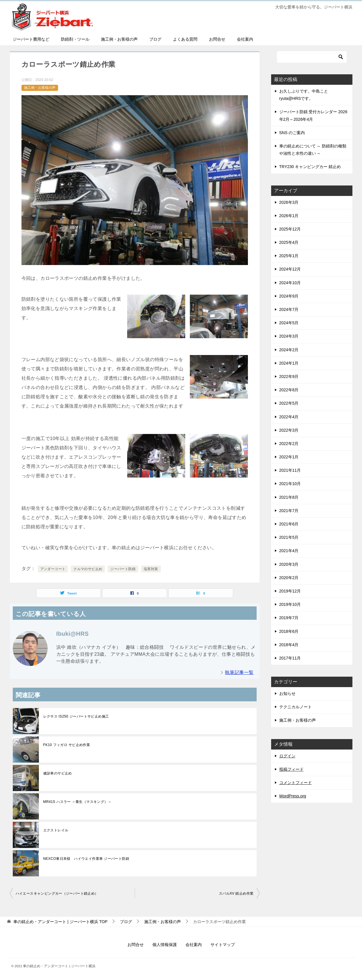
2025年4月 (289, 242)
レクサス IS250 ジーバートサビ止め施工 (76, 716)
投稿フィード (291, 769)
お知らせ (287, 693)
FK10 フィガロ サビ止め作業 (67, 745)
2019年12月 (290, 591)
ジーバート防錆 (123, 569)
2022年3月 (289, 430)
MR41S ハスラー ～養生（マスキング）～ (77, 802)
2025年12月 (290, 229)
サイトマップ (223, 945)
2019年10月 (290, 604)
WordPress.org (293, 796)
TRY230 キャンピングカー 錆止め (310, 167)
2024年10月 (290, 283)
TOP (60, 922)
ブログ (155, 39)
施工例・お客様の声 (119, 39)
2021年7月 (289, 511)
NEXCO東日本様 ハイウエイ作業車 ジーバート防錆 (86, 859)
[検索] (312, 57)
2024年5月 (289, 323)
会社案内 (245, 39)
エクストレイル (58, 830)
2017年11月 (290, 658)
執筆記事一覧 (239, 672)
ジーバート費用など (31, 39)
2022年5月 (289, 403)
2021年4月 (289, 551)
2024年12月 (290, 269)
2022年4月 (289, 417)
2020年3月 (289, 564)
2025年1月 (289, 256)
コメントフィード (296, 783)
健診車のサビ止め (58, 773)
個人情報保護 (165, 945)
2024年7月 (289, 309)
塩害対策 (151, 569)
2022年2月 (289, 444)
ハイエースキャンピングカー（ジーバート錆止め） (57, 893)
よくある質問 (185, 39)
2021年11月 (290, 470)
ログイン (287, 756)
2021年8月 (289, 497)
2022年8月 (289, 390)
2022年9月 (289, 376)
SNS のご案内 (292, 133)
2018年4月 (289, 645)
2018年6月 (289, 631)
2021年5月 (289, 537)
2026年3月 (289, 202)
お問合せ (217, 39)
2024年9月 (289, 296)
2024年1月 (289, 363)
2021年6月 (289, 524)
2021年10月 (290, 484)
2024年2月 (289, 350)
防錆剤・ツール (75, 39)
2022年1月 (289, 457)
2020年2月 (289, 578)
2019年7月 (289, 618)
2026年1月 (289, 216)
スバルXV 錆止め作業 (236, 893)
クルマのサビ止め (88, 569)
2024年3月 (289, 336)
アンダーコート (53, 569)
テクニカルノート (296, 707)
